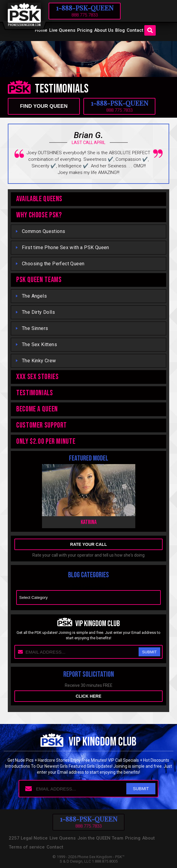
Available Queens (39, 199)
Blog (120, 30)
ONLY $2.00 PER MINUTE (46, 441)
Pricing (85, 30)
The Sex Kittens (39, 344)
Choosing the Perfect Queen (53, 264)
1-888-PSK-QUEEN (85, 8)
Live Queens (62, 30)
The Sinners (35, 328)
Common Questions (43, 231)
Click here (88, 696)
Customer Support (42, 425)
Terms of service (27, 847)
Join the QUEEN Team (100, 838)
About (148, 838)
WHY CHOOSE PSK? (39, 215)
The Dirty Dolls (38, 312)
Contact (135, 30)
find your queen (44, 106)
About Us (104, 30)
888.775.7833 (85, 15)
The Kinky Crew (39, 361)
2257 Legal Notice (28, 838)
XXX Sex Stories (37, 377)
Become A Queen (37, 409)
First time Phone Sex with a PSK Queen (66, 247)
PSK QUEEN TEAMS (39, 280)
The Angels (34, 296)
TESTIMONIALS (35, 393)
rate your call (88, 544)
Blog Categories (89, 587)
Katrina (89, 522)
